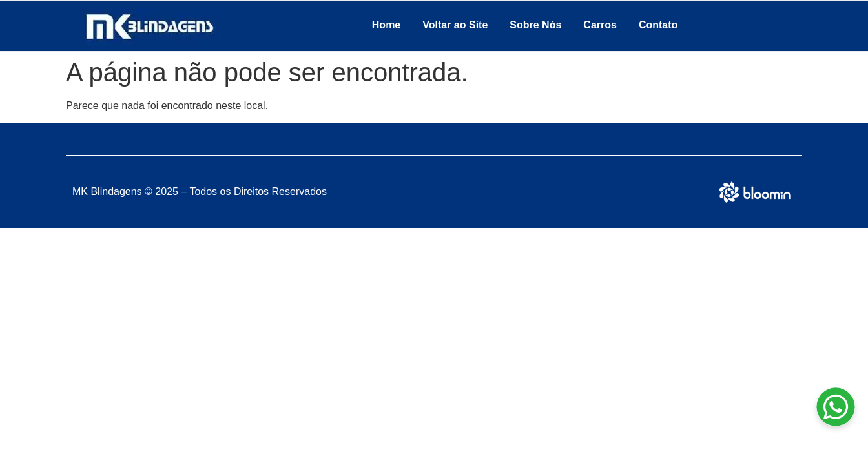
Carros (600, 25)
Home (386, 25)
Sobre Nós (535, 25)
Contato (658, 25)
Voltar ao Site (455, 25)
